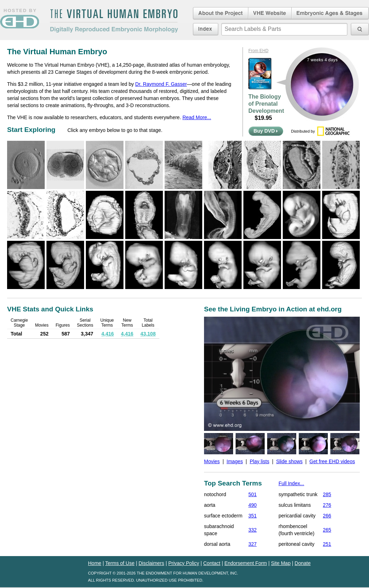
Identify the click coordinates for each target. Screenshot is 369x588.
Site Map (281, 563)
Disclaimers (151, 563)
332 (252, 530)
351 (252, 516)
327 (252, 544)
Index (206, 29)
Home (95, 563)
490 (252, 505)
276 (327, 505)
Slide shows (289, 461)
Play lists (260, 461)
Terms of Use (120, 563)
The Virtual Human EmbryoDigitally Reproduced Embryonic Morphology (114, 21)
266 (327, 516)
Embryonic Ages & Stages (330, 13)
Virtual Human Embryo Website (270, 13)
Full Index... (291, 483)
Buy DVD (266, 131)
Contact (212, 563)
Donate (302, 563)
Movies (212, 461)
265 (327, 530)
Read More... (197, 117)
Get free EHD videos (332, 461)
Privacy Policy (184, 563)
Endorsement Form (246, 563)
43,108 (148, 334)
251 (327, 544)
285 (327, 494)
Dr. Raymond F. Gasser (161, 84)
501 (252, 494)
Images (235, 461)
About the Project (220, 13)
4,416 (108, 334)
